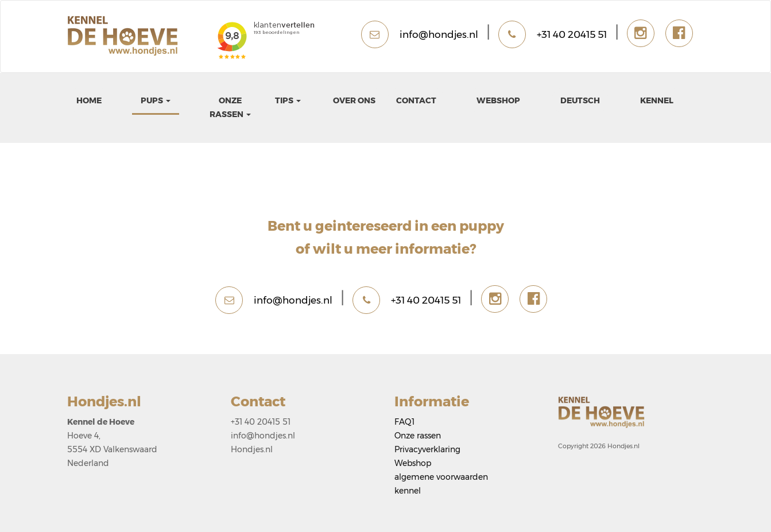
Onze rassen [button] (230, 107)
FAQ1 (404, 422)
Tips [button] (288, 100)
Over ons (354, 100)
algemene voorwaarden (441, 477)
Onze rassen (418, 436)
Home (89, 100)
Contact (416, 100)
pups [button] (156, 100)
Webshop (498, 100)
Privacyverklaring (427, 449)
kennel (657, 100)
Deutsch (580, 100)
